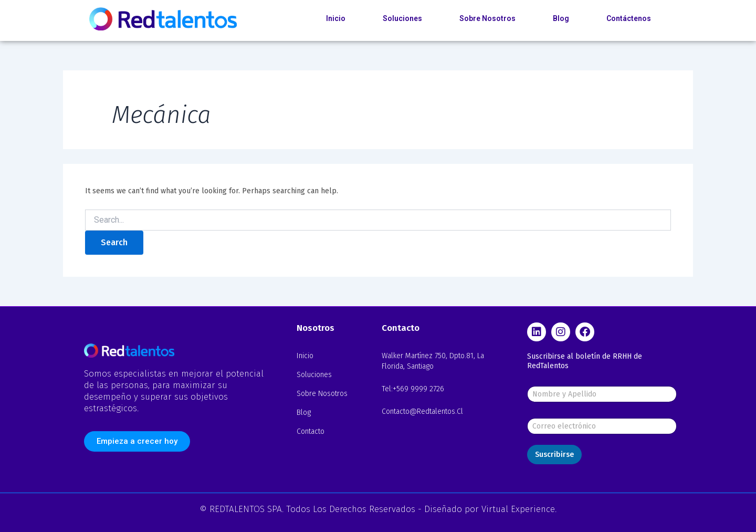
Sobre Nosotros (487, 18)
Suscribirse (554, 455)
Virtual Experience (518, 509)
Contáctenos (629, 18)
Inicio (336, 18)
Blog (561, 18)
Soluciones (402, 18)
